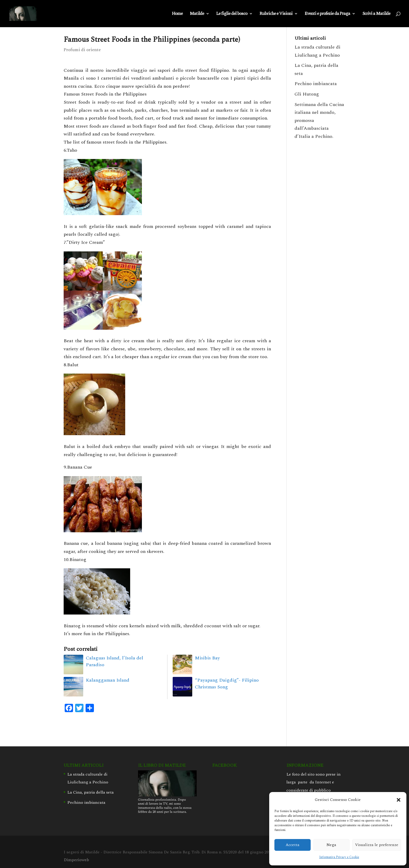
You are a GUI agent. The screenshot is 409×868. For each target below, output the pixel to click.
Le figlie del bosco (232, 14)
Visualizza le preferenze (377, 845)
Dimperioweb (76, 860)
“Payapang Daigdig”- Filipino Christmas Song (227, 684)
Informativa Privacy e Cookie (339, 857)
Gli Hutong (307, 94)
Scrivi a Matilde (376, 14)
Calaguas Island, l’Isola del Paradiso (115, 661)
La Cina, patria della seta (91, 792)
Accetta (293, 845)
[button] (399, 800)
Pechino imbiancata (316, 84)
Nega (331, 845)
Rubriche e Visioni (276, 14)
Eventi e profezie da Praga (327, 14)
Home (177, 14)
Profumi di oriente (82, 50)
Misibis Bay (207, 658)
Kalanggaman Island (108, 680)
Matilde (197, 14)
